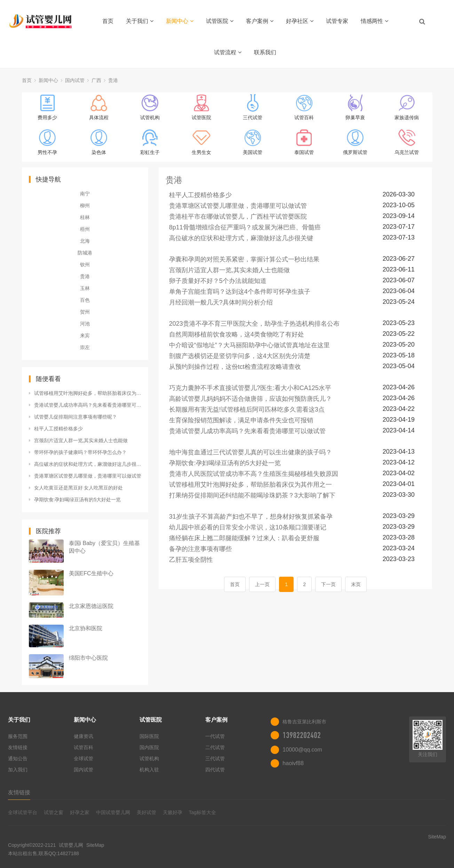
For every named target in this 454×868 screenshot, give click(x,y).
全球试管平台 (23, 812)
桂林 (85, 217)
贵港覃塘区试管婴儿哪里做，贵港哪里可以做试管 (88, 476)
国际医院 (149, 736)
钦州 (85, 265)
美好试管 (146, 812)
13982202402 (302, 735)
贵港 (113, 80)
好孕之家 (80, 812)
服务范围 (18, 736)
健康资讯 (83, 736)
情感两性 (375, 21)
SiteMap (95, 845)
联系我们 (265, 52)
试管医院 (220, 21)
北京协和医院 (86, 628)
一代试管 (215, 736)
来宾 (85, 335)
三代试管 (215, 759)
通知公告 (18, 759)
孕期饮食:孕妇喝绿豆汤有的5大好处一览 (78, 500)
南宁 (85, 194)
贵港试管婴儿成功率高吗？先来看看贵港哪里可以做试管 (88, 405)
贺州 (85, 312)
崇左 (85, 347)
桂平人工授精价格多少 (58, 429)
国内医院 (149, 747)
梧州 (85, 229)
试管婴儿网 (71, 845)
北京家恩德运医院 (91, 606)
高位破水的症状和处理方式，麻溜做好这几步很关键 (88, 464)
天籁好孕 (173, 812)
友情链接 (18, 747)
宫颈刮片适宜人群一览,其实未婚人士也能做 (81, 440)
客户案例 (260, 21)
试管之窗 (54, 812)
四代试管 (215, 770)
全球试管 (83, 759)
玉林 (85, 288)
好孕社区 (300, 21)
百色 (85, 300)
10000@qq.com (302, 750)
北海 (85, 241)
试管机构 (149, 759)
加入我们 (18, 770)
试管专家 (337, 21)
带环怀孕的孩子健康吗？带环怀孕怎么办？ (80, 452)
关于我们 (140, 21)
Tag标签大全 (202, 812)
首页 (108, 21)
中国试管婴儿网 (113, 812)
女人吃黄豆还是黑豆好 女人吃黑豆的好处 (79, 488)
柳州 (85, 205)
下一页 (328, 584)
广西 (96, 80)
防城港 (85, 253)
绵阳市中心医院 (88, 658)
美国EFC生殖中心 (91, 573)
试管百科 (83, 747)
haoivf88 (293, 763)
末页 (356, 584)
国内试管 (75, 80)
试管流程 (228, 52)
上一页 (262, 584)
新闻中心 (180, 21)
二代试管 (215, 747)
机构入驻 (149, 770)
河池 (85, 324)
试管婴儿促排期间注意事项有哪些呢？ (75, 417)
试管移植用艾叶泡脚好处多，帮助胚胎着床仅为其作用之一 (88, 393)
